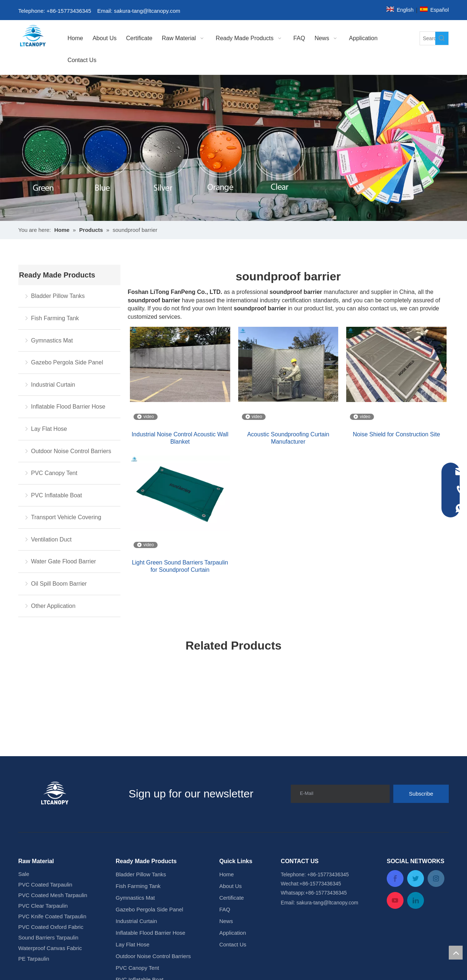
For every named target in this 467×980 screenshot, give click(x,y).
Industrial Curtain (53, 385)
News (226, 823)
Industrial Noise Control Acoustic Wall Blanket (180, 438)
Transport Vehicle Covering (66, 517)
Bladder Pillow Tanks (58, 296)
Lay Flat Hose (49, 429)
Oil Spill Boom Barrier (59, 584)
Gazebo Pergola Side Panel (67, 362)
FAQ (225, 811)
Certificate (232, 799)
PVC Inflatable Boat (57, 495)
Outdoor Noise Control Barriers (71, 451)
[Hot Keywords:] (442, 38)
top (456, 953)
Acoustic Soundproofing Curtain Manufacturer (288, 438)
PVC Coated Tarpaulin (45, 786)
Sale (24, 776)
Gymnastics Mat (52, 340)
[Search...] (428, 38)
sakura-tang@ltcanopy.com (148, 11)
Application (233, 834)
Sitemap (321, 963)
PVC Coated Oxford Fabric (51, 829)
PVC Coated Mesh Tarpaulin (53, 797)
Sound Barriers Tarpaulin (48, 839)
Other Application (53, 606)
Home (227, 776)
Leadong (298, 963)
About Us (231, 788)
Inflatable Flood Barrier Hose (68, 407)
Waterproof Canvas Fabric (50, 850)
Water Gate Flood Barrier (63, 561)
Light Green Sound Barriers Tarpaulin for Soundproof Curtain (180, 566)
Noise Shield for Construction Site (396, 434)
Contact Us (233, 846)
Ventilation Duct (51, 539)
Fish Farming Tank (55, 318)
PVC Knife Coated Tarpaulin (52, 818)
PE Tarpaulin (34, 860)
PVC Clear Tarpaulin (43, 807)
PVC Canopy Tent (54, 473)
